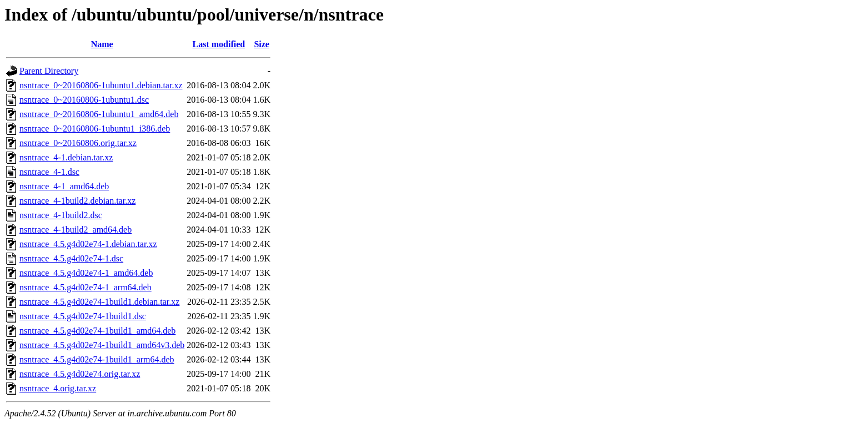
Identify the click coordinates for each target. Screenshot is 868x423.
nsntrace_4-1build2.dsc (61, 215)
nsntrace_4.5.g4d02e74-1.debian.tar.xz (88, 244)
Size (262, 44)
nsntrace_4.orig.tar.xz (58, 388)
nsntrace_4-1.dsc (49, 172)
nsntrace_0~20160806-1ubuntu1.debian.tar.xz (101, 85)
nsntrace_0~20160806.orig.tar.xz (78, 143)
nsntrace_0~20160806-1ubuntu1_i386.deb (95, 129)
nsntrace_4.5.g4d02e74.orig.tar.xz (80, 374)
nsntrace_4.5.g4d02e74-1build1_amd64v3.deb (102, 345)
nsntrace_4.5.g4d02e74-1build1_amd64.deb (97, 331)
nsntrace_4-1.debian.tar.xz (66, 157)
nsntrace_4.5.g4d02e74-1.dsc (71, 258)
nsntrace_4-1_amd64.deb (64, 186)
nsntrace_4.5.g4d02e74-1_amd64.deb (86, 273)
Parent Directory (49, 71)
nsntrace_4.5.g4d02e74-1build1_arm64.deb (97, 359)
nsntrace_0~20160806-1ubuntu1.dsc (84, 100)
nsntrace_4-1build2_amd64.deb (76, 230)
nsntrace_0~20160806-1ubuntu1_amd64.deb (99, 114)
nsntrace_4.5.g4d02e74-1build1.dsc (83, 316)
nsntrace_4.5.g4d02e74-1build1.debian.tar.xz (99, 302)
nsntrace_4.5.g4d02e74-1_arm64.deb (86, 287)
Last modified (219, 44)
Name (102, 44)
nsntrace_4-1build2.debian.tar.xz (77, 201)
